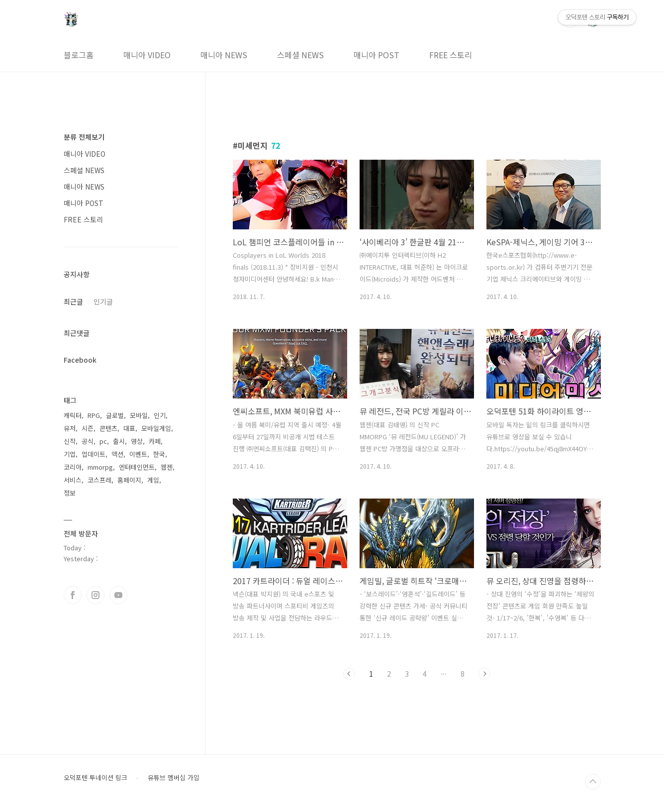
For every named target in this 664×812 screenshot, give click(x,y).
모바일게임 (156, 428)
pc (103, 441)
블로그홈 (79, 55)
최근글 (73, 302)
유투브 (118, 595)
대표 (129, 428)
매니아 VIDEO (147, 55)
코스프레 (99, 480)
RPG (94, 415)
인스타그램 (95, 595)
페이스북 (73, 595)
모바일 (139, 415)
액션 (117, 454)
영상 (137, 441)
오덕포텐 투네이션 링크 (95, 778)
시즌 (88, 428)
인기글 (103, 302)
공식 (88, 441)
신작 (70, 441)
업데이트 (94, 454)
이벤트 (138, 454)
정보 (70, 493)
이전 (349, 674)
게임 (153, 480)
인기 (160, 415)
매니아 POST (377, 55)
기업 (70, 454)
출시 (119, 441)
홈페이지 (129, 480)
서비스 (73, 480)
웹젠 (167, 467)
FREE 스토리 (451, 55)
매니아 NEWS (224, 55)
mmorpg (100, 467)
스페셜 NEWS (300, 55)
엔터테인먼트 (137, 467)
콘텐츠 (108, 428)
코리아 (73, 467)
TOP (593, 782)
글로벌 (115, 415)
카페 (155, 441)
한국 (159, 454)
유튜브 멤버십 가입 (174, 778)
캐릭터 (73, 415)
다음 (484, 674)
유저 (70, 428)
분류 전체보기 (84, 137)
